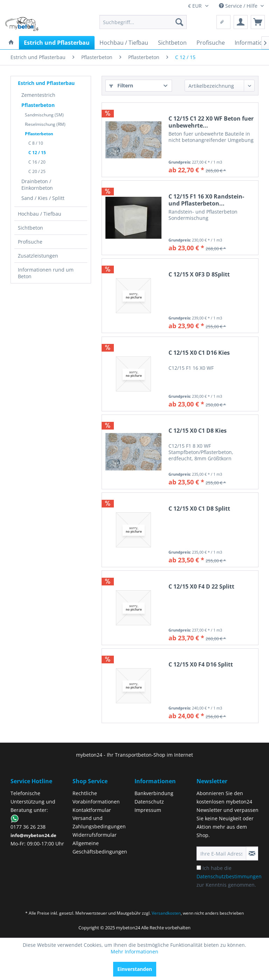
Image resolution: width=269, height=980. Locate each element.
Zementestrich (38, 95)
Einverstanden (135, 969)
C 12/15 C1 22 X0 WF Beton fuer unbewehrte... (211, 122)
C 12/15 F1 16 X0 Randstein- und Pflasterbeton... (206, 200)
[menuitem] (143, 22)
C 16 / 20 (37, 162)
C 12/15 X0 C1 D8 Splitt (199, 509)
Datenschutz (149, 802)
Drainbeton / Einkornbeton (37, 185)
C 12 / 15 (37, 153)
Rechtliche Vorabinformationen (96, 797)
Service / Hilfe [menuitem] (239, 6)
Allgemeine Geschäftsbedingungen (100, 847)
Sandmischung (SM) (44, 115)
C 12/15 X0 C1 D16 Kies (199, 353)
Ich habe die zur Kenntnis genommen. (229, 876)
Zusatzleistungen (38, 256)
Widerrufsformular (95, 835)
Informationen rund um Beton (46, 273)
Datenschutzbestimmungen (229, 876)
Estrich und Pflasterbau (46, 83)
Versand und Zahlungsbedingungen (99, 822)
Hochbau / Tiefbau (40, 214)
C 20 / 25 (37, 171)
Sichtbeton (30, 228)
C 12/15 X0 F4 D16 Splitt (201, 665)
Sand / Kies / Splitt (43, 198)
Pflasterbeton (38, 105)
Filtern (121, 85)
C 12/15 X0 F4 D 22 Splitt (201, 587)
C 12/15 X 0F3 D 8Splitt (199, 275)
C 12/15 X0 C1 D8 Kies (198, 431)
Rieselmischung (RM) (45, 124)
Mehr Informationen (134, 952)
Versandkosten (166, 913)
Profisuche (30, 242)
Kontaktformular (92, 810)
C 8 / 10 (36, 143)
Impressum (148, 810)
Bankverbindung (154, 793)
